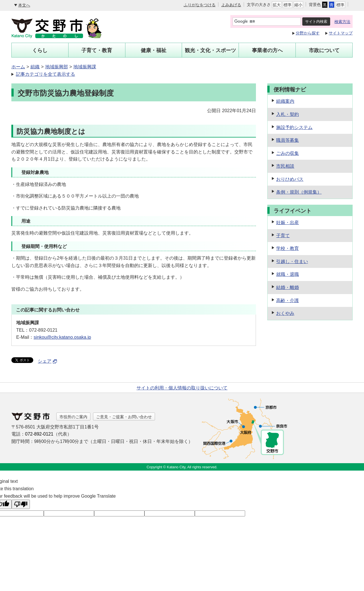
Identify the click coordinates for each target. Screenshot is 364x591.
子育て (283, 236)
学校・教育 (288, 248)
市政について (324, 50)
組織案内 (285, 101)
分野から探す (308, 33)
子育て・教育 (97, 50)
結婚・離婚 (288, 287)
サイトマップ (341, 33)
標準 (288, 5)
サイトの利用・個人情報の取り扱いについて (182, 388)
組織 (35, 67)
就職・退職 (288, 274)
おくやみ (285, 313)
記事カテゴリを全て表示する (45, 74)
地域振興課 (85, 67)
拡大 (277, 5)
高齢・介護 (288, 300)
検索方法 (342, 22)
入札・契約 (288, 114)
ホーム (18, 67)
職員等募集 (288, 140)
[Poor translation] (21, 504)
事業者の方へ (267, 50)
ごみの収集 (288, 153)
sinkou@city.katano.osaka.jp (62, 337)
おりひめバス (290, 179)
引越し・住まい (292, 261)
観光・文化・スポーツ (210, 50)
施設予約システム (294, 127)
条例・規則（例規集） (299, 192)
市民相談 (285, 166)
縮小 (298, 5)
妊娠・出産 (288, 222)
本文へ (24, 5)
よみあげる (231, 5)
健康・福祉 (154, 50)
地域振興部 (57, 67)
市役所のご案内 (73, 417)
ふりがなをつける (200, 5)
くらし (40, 50)
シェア (47, 361)
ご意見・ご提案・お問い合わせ (124, 417)
